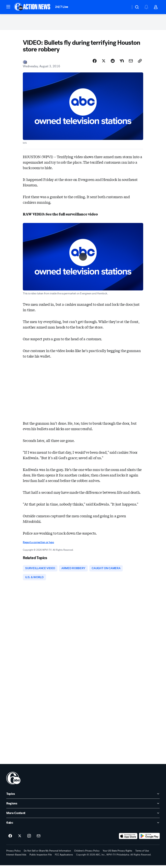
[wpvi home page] (13, 781)
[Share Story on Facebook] (95, 63)
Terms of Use (142, 853)
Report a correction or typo (38, 544)
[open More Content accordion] (83, 816)
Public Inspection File (41, 857)
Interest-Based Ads (16, 857)
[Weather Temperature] (125, 7)
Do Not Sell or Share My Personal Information (47, 853)
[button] (8, 7)
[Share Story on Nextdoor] (122, 63)
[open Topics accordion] (83, 797)
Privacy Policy (13, 853)
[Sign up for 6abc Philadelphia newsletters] (39, 839)
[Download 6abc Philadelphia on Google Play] (149, 839)
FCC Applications (64, 857)
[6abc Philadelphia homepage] (33, 7)
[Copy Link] (140, 63)
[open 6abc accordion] (83, 825)
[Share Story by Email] (131, 63)
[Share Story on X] (104, 63)
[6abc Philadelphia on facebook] (10, 839)
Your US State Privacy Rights (117, 853)
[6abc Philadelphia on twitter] (20, 839)
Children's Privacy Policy (87, 853)
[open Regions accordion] (83, 806)
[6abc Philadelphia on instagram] (29, 839)
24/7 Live (62, 7)
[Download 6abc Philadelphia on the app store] (128, 839)
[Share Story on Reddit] (113, 63)
